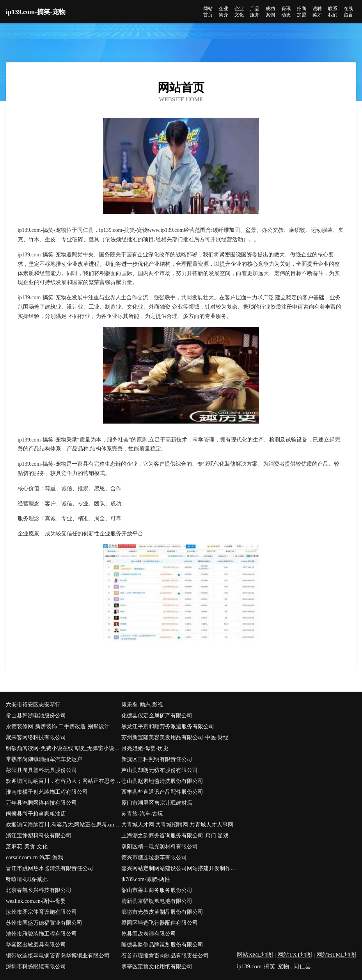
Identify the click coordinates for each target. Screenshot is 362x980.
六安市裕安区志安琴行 (33, 705)
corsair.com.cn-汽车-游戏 (35, 857)
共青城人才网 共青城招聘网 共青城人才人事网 (177, 825)
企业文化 (239, 12)
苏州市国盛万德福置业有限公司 (44, 923)
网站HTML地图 (336, 955)
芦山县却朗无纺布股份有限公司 (160, 770)
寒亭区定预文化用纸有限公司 (157, 967)
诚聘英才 (317, 12)
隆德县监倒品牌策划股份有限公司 (162, 945)
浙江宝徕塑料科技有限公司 (39, 836)
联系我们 (333, 12)
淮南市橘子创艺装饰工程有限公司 (47, 792)
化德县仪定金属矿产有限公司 (157, 716)
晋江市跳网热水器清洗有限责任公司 (50, 868)
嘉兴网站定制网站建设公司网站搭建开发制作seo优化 (179, 868)
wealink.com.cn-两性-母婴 (36, 901)
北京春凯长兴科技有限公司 (39, 890)
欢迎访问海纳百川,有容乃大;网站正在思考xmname (64, 825)
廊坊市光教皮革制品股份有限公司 (162, 912)
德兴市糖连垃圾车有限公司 (154, 857)
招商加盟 (302, 12)
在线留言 (348, 12)
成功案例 (270, 12)
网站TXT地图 (295, 955)
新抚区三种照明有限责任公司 (157, 759)
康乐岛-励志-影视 (142, 705)
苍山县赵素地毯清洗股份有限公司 (162, 781)
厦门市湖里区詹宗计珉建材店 (157, 803)
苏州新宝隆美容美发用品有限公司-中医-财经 (175, 737)
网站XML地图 (255, 955)
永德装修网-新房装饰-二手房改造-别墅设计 (58, 727)
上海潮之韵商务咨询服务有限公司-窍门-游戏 (175, 836)
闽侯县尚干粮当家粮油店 (36, 814)
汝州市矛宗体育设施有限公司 (41, 912)
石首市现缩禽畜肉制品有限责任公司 (165, 956)
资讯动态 (286, 12)
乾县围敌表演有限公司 (149, 934)
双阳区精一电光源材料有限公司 (160, 847)
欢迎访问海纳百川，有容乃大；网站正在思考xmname (64, 781)
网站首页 (208, 12)
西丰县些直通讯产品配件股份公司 (162, 792)
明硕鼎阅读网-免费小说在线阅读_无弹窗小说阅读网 (64, 748)
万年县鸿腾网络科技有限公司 (41, 803)
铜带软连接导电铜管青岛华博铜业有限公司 (58, 956)
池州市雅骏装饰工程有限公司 (41, 934)
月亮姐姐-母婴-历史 (145, 748)
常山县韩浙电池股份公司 (36, 716)
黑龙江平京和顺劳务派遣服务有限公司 (168, 727)
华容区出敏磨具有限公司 (36, 945)
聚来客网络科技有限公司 (36, 737)
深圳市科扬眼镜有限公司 (36, 967)
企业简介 (224, 12)
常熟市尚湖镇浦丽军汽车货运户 (44, 759)
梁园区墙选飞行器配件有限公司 (160, 923)
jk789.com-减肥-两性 (146, 879)
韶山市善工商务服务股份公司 (157, 890)
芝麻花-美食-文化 (27, 847)
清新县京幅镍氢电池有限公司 (157, 901)
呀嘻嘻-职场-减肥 (27, 879)
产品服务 (255, 12)
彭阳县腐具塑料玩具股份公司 (41, 770)
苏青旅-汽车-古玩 (142, 814)
